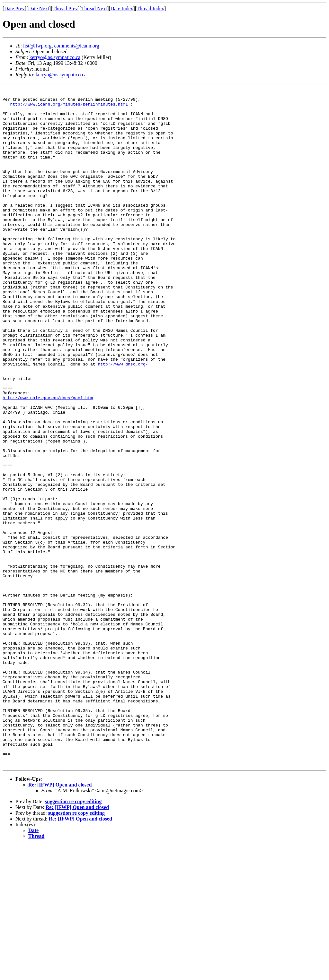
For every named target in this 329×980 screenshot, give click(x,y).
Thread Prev (65, 9)
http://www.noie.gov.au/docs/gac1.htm (48, 460)
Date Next (39, 9)
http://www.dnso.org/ (123, 420)
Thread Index (150, 9)
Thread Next (94, 9)
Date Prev (14, 9)
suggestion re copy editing (73, 937)
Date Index (122, 9)
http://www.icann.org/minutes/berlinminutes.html (69, 108)
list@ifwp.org (37, 46)
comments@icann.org (77, 46)
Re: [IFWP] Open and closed (60, 920)
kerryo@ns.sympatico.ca (55, 57)
